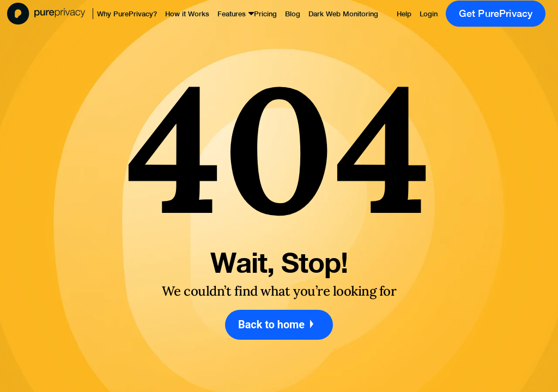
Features (232, 14)
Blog (293, 14)
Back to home (279, 325)
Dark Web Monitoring (343, 14)
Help (404, 14)
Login (429, 14)
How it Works (187, 14)
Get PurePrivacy (496, 13)
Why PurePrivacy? (127, 14)
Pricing (265, 14)
